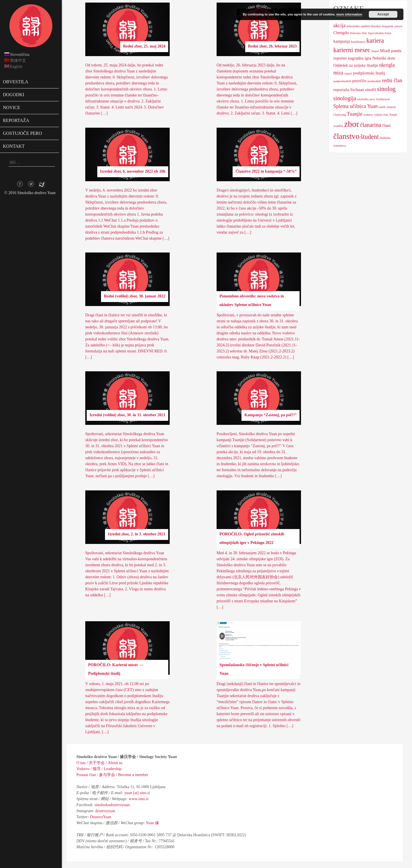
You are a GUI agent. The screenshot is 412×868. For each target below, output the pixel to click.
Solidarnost (383, 99)
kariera (375, 41)
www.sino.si (139, 799)
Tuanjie (354, 114)
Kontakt (14, 146)
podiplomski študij (369, 73)
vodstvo (368, 115)
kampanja (342, 41)
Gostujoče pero (22, 133)
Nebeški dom (384, 58)
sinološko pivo (366, 99)
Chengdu (341, 33)
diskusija (355, 33)
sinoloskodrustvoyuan (112, 805)
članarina (371, 125)
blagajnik (388, 26)
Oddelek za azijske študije (356, 65)
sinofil (371, 90)
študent (370, 137)
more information (349, 14)
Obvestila (16, 82)
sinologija (345, 98)
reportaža (341, 90)
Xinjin (393, 115)
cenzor (398, 26)
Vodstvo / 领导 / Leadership (99, 769)
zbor (352, 124)
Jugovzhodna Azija (379, 33)
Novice (11, 107)
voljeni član (381, 115)
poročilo (359, 81)
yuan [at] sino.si (137, 793)
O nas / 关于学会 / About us (99, 763)
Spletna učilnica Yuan (355, 106)
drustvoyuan (105, 811)
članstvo (346, 136)
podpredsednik (342, 81)
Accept (383, 14)
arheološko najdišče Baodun (364, 26)
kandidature (358, 42)
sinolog (386, 89)
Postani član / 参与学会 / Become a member (112, 775)
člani (386, 125)
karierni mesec (352, 50)
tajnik (382, 107)
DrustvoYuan (101, 817)
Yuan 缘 (152, 823)
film (364, 33)
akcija (339, 25)
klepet (375, 51)
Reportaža (16, 120)
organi (348, 73)
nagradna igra (360, 58)
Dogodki (14, 95)
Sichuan (357, 90)
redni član (392, 80)
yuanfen (338, 126)
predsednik (374, 81)
